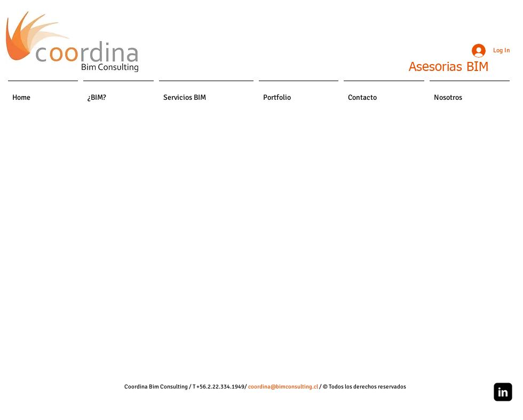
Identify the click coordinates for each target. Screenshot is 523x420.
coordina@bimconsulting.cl (283, 387)
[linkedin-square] (503, 392)
